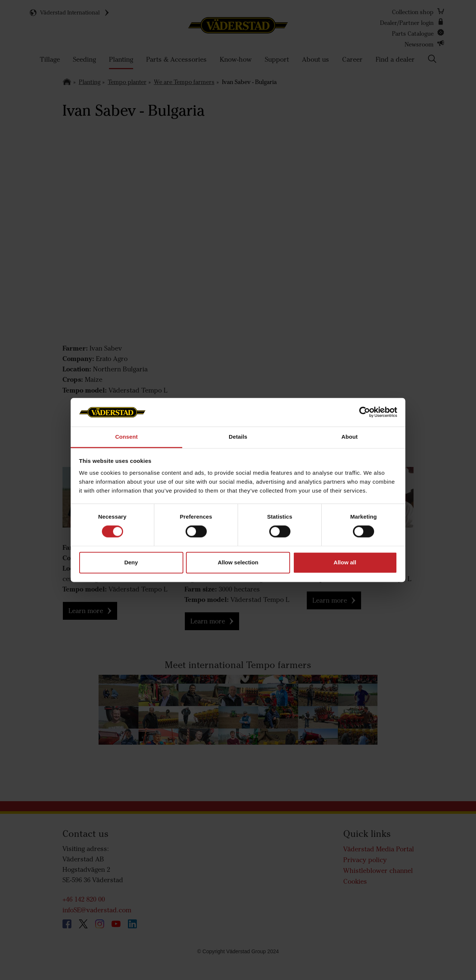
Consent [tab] (127, 437)
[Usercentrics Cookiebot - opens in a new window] (365, 412)
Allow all (345, 562)
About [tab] (350, 437)
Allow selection (238, 562)
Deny (131, 562)
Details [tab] (238, 437)
